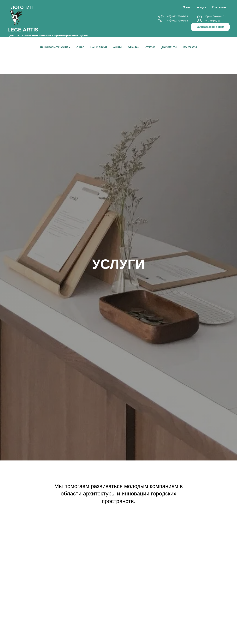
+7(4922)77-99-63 (177, 16)
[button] (210, 27)
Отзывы (134, 47)
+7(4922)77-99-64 (177, 21)
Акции (117, 47)
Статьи (150, 47)
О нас (80, 47)
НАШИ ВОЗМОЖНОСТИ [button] (54, 47)
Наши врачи (99, 47)
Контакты (190, 47)
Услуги (201, 7)
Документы (169, 47)
